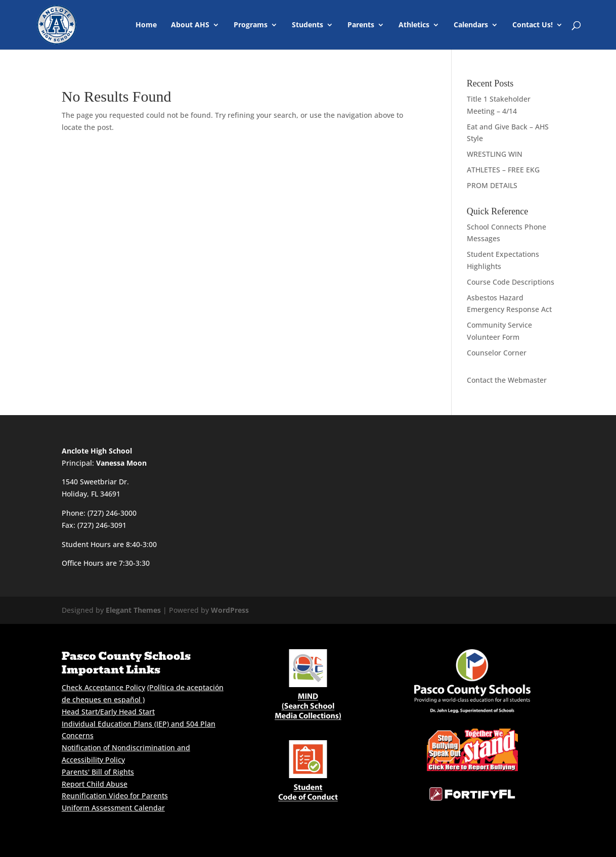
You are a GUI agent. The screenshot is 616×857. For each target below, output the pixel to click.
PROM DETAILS (492, 185)
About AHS (190, 25)
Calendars (471, 25)
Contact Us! (533, 25)
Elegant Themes (133, 610)
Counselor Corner (497, 353)
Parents (361, 25)
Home (146, 25)
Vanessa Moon (121, 463)
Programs (251, 25)
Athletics (414, 25)
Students (307, 25)
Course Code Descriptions (511, 282)
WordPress (230, 610)
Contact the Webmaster (507, 380)
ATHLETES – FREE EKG (503, 170)
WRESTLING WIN (495, 154)
